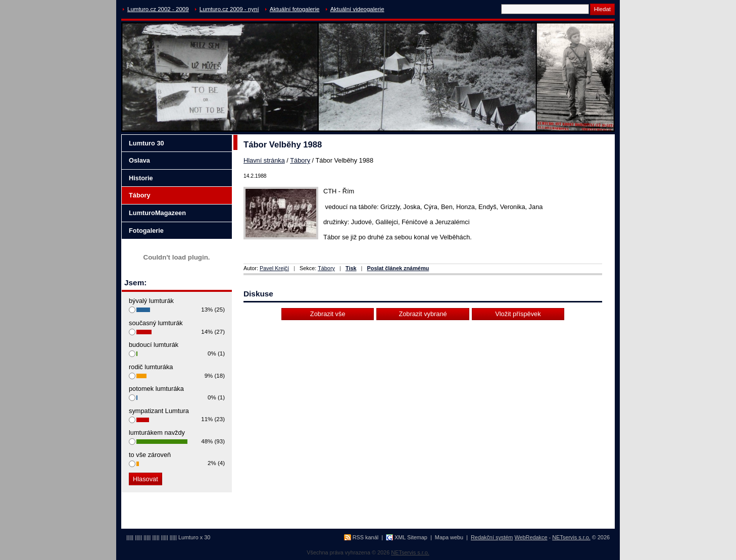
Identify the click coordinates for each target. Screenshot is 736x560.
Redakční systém (492, 537)
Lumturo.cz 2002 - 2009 (158, 9)
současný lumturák (156, 323)
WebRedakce (531, 537)
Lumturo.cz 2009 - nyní (229, 9)
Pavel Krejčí (274, 268)
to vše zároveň (150, 455)
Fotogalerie (146, 231)
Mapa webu (449, 537)
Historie (141, 178)
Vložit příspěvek (518, 314)
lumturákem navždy (157, 432)
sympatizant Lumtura (159, 411)
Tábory (300, 160)
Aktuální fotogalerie (295, 9)
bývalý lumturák (151, 301)
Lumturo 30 (146, 143)
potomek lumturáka (156, 389)
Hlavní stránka (264, 160)
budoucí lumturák (154, 345)
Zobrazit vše (328, 314)
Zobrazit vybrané (423, 314)
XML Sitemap (411, 537)
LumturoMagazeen (157, 213)
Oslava (139, 160)
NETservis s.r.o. (571, 537)
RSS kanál (365, 537)
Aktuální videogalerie (357, 9)
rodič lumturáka (151, 367)
